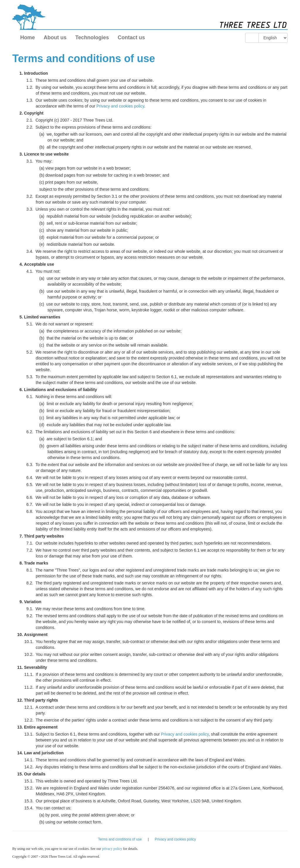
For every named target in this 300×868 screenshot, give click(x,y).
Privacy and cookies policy (120, 106)
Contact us (131, 37)
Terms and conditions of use (120, 839)
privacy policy (112, 849)
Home (28, 37)
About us (55, 37)
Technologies (92, 37)
